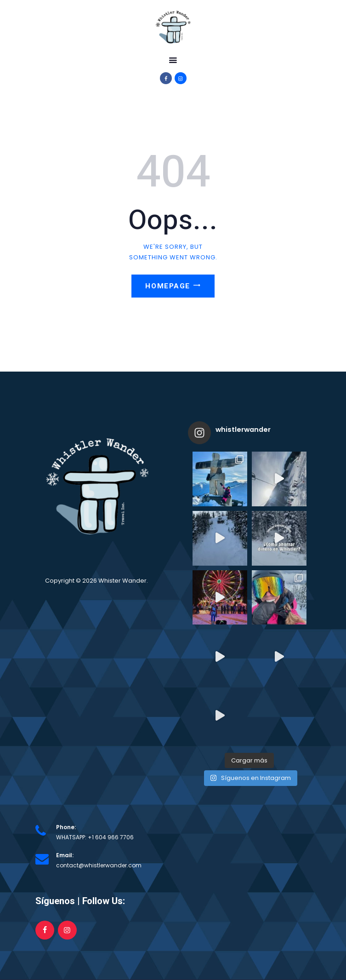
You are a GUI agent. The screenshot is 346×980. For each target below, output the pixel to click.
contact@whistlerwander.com (99, 865)
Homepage (167, 286)
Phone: (66, 827)
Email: (65, 855)
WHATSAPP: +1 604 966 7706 (95, 837)
